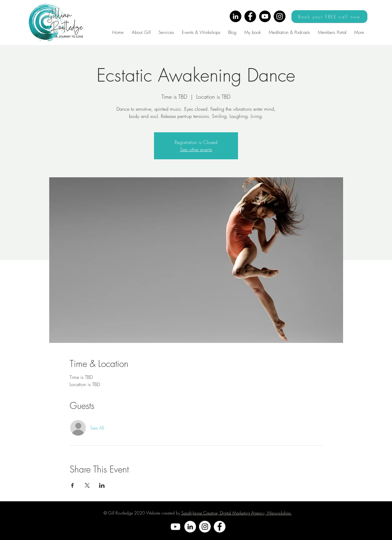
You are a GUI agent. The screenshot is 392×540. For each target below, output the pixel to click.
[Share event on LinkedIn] (102, 485)
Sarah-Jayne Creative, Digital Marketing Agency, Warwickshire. (237, 513)
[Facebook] (250, 16)
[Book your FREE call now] (329, 16)
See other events (196, 149)
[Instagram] (280, 16)
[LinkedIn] (235, 16)
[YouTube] (265, 16)
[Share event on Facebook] (72, 485)
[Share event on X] (87, 485)
